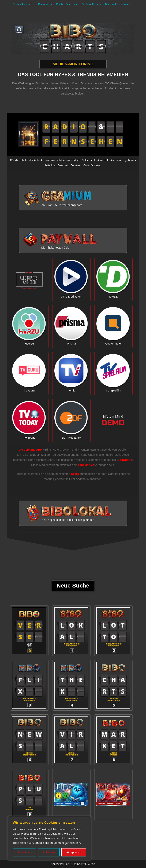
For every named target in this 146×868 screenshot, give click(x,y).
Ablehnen (49, 852)
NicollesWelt (119, 4)
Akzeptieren (74, 852)
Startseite (24, 4)
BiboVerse (67, 4)
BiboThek (92, 4)
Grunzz (46, 4)
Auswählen (24, 852)
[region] (49, 838)
